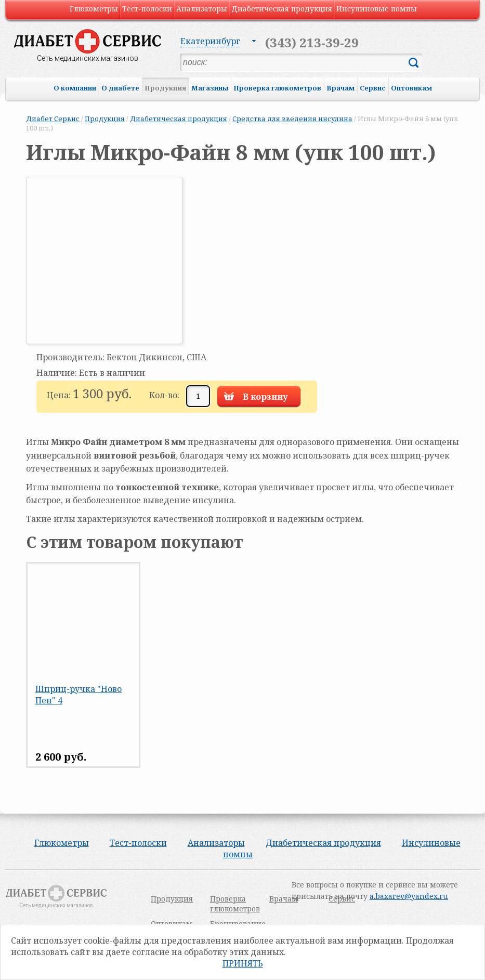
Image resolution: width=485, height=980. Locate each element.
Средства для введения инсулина (292, 119)
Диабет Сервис (53, 119)
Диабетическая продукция (282, 9)
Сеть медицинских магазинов (88, 58)
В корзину (265, 397)
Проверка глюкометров (277, 88)
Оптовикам (411, 88)
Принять (243, 963)
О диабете (120, 88)
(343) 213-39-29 (312, 42)
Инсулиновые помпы (377, 9)
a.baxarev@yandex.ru (409, 896)
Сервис (373, 88)
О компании (75, 88)
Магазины (210, 88)
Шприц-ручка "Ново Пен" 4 (78, 695)
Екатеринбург (210, 41)
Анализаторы (202, 9)
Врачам (340, 88)
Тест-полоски (147, 9)
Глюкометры (94, 9)
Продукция (165, 88)
